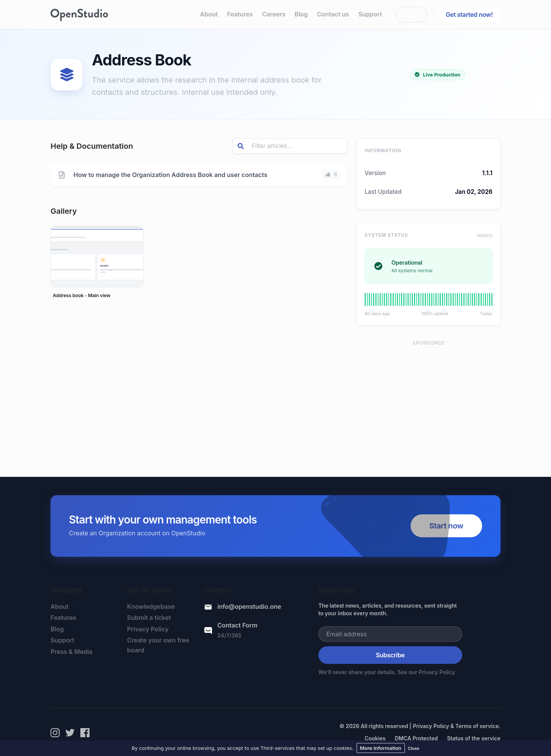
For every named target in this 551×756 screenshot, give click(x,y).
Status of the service (474, 738)
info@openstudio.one (249, 606)
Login (412, 15)
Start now (446, 526)
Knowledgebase (151, 606)
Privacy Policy (148, 629)
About (209, 14)
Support (370, 14)
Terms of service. (478, 726)
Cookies (375, 738)
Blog (301, 14)
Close (414, 748)
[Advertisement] (429, 405)
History (485, 235)
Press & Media (72, 652)
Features (240, 14)
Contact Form (237, 625)
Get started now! (469, 15)
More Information (381, 748)
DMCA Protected (417, 738)
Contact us (333, 14)
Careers (274, 14)
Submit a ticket (149, 618)
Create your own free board (158, 645)
